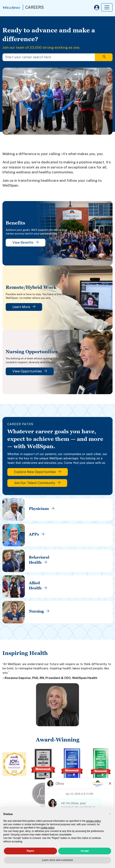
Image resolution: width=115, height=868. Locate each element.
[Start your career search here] (49, 57)
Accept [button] (85, 851)
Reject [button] (30, 851)
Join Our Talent (37, 483)
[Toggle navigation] (107, 7)
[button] (110, 814)
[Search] (104, 57)
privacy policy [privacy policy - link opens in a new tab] (93, 821)
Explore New (38, 472)
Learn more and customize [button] (57, 860)
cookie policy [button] (47, 828)
